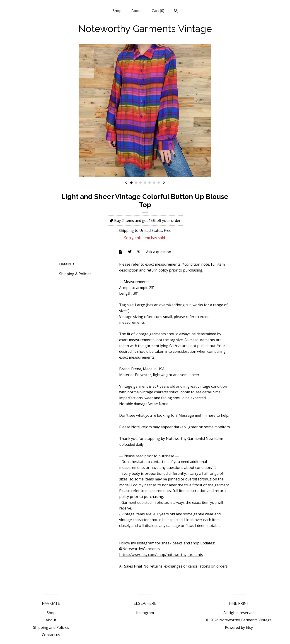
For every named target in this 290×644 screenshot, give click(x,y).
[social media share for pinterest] (139, 252)
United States (151, 230)
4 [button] (145, 183)
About (137, 11)
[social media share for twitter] (130, 252)
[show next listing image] (164, 183)
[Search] (176, 11)
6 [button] (154, 183)
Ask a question (159, 252)
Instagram (145, 613)
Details (67, 264)
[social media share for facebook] (121, 252)
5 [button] (150, 183)
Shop (117, 11)
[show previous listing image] (126, 183)
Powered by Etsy (239, 627)
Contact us (51, 635)
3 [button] (140, 183)
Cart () (158, 11)
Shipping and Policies (51, 627)
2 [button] (136, 183)
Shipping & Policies (75, 274)
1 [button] (131, 183)
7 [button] (159, 183)
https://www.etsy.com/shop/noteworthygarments (161, 555)
